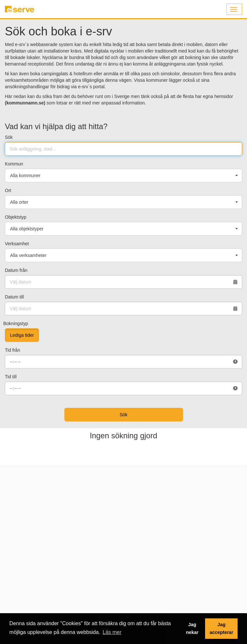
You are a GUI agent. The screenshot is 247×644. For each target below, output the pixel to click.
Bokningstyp (16, 323)
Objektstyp (16, 217)
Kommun (14, 164)
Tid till (11, 377)
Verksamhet (17, 244)
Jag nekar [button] (192, 628)
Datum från (16, 270)
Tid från (13, 350)
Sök (9, 137)
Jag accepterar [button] (221, 628)
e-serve (20, 12)
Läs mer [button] (112, 632)
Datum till (14, 297)
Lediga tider (22, 335)
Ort (8, 190)
